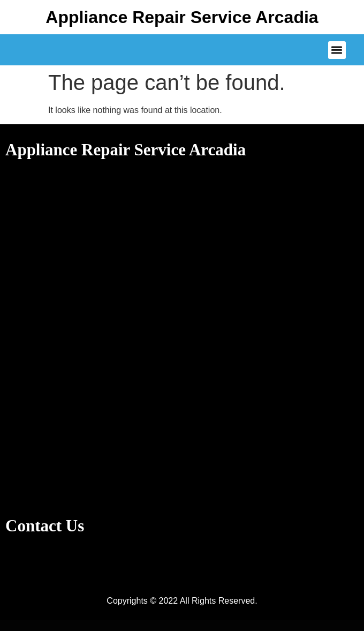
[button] (337, 50)
